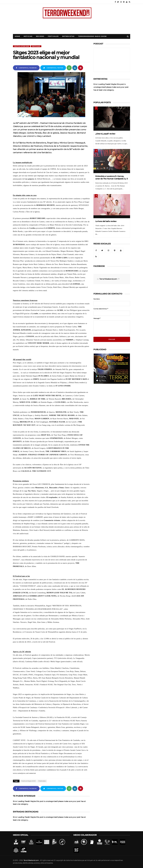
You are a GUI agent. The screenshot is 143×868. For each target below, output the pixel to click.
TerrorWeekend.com (108, 272)
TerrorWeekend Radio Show (92, 36)
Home (17, 36)
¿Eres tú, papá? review (105, 134)
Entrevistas (68, 36)
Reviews (40, 36)
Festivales (53, 36)
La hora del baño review (106, 221)
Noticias (28, 36)
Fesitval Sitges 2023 (22, 46)
